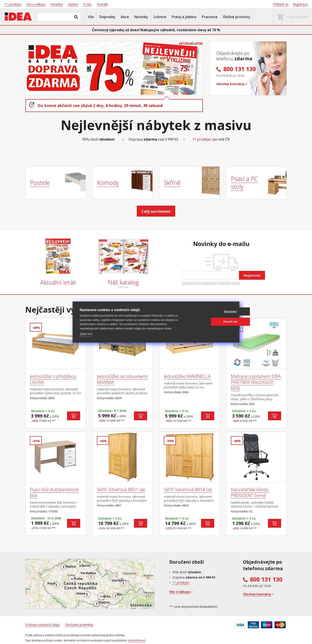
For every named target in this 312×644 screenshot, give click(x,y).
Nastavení (211, 312)
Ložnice (160, 17)
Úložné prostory (237, 17)
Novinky (141, 17)
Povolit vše (211, 322)
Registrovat (252, 276)
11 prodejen (202, 139)
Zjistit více (86, 334)
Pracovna (210, 17)
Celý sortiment (156, 211)
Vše (91, 17)
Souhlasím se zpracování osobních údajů (211, 283)
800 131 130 (266, 579)
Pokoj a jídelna (184, 17)
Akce (125, 17)
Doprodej (107, 17)
